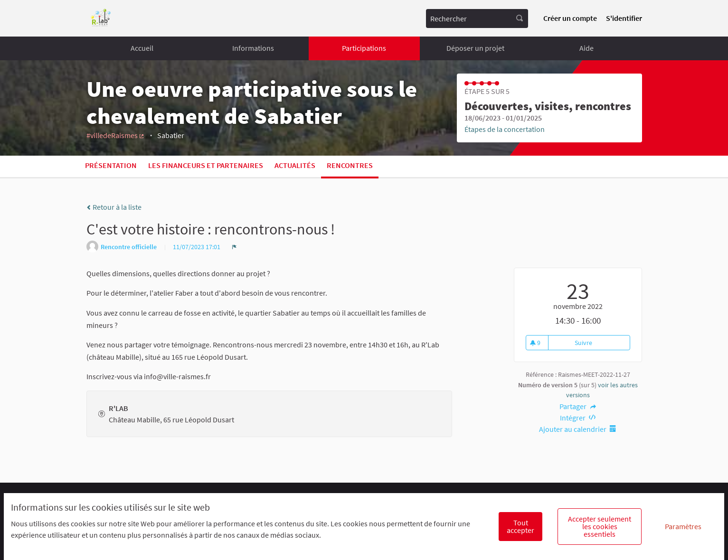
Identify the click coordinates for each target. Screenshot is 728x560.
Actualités (295, 165)
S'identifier (624, 18)
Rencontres (350, 165)
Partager (578, 406)
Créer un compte (570, 18)
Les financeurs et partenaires (206, 165)
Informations (253, 48)
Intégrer (578, 418)
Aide (586, 48)
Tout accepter (520, 526)
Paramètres (683, 526)
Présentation (111, 165)
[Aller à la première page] (101, 18)
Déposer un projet (475, 48)
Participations (364, 48)
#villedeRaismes (116, 135)
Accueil (142, 48)
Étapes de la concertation (505, 129)
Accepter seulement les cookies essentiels (600, 526)
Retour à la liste (114, 207)
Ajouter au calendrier (578, 429)
